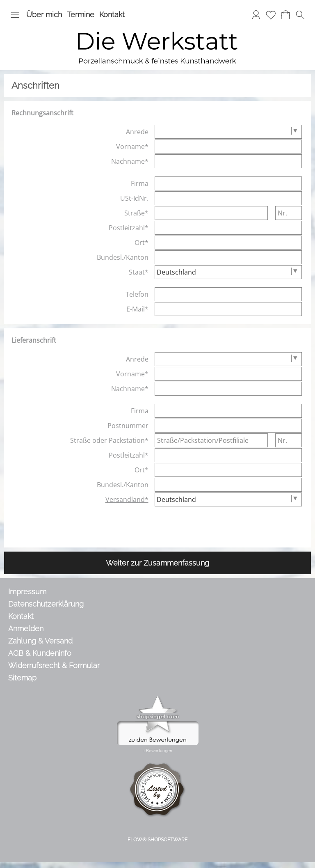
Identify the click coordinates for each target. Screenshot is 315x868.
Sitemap (22, 678)
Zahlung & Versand (40, 641)
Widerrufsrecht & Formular (54, 665)
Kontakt (112, 15)
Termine (81, 15)
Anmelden (26, 629)
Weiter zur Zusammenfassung (157, 563)
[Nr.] (289, 213)
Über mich (44, 15)
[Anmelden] (256, 15)
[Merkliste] (271, 15)
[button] (15, 15)
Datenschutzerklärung (46, 604)
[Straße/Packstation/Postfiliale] (211, 440)
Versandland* (127, 499)
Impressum (27, 592)
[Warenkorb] (285, 15)
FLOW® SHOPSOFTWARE (157, 840)
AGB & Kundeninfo (40, 653)
